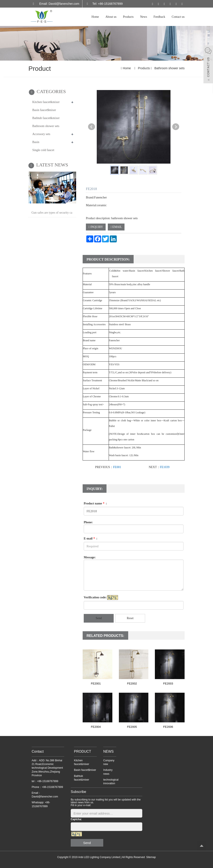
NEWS (108, 751)
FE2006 (168, 727)
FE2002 (132, 684)
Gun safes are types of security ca (52, 213)
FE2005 (132, 727)
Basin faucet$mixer (44, 110)
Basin (36, 142)
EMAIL (116, 227)
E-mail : (91, 539)
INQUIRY (96, 227)
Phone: (88, 522)
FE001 (117, 467)
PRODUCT (83, 751)
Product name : (95, 503)
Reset (130, 618)
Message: (90, 557)
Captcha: (76, 819)
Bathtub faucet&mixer (46, 118)
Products (128, 17)
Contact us (178, 17)
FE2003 (168, 684)
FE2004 (96, 727)
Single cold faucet (43, 150)
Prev (92, 127)
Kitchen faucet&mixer (46, 102)
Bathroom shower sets (169, 68)
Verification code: (95, 597)
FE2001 (96, 684)
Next (176, 127)
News (144, 17)
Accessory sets (41, 134)
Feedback (159, 17)
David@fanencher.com (45, 797)
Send (99, 618)
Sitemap (151, 857)
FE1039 (165, 467)
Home (95, 17)
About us (111, 17)
